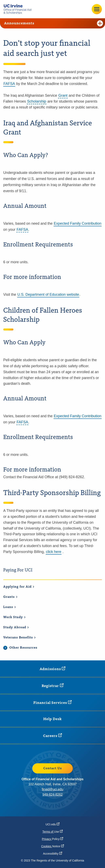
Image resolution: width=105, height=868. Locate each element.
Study (16, 627)
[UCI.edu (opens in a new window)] (52, 824)
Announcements (54, 23)
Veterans (20, 638)
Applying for (19, 587)
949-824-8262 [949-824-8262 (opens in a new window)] (53, 794)
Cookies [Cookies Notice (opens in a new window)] (52, 846)
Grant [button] (63, 95)
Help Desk (52, 719)
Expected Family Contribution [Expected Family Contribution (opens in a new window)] (78, 223)
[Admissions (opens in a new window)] (53, 669)
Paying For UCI (18, 570)
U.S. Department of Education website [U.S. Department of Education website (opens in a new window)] (48, 295)
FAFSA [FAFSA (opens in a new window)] (9, 84)
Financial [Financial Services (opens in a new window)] (52, 703)
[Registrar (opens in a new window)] (53, 686)
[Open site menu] (97, 9)
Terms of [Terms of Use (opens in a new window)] (52, 832)
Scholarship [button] (37, 101)
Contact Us (53, 768)
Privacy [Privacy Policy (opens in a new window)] (52, 839)
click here (54, 552)
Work (14, 617)
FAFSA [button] (22, 230)
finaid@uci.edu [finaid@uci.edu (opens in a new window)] (52, 789)
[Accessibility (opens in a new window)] (52, 854)
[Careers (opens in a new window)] (52, 736)
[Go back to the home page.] (19, 9)
